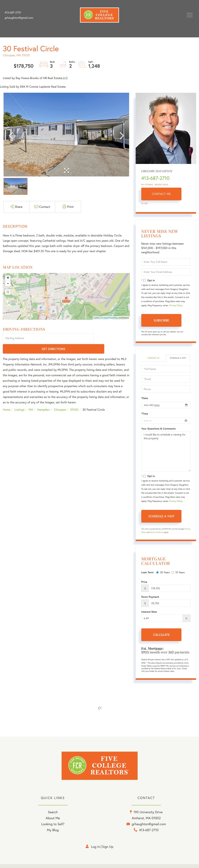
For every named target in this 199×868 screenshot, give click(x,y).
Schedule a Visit (178, 360)
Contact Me (161, 194)
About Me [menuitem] (53, 822)
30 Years (163, 576)
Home (7, 399)
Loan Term (147, 576)
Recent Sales (162, 185)
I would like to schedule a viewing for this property (166, 455)
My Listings (147, 185)
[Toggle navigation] (190, 15)
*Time (145, 417)
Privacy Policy (176, 306)
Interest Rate (149, 615)
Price (144, 585)
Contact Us (153, 358)
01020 (74, 399)
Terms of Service (157, 536)
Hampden (43, 399)
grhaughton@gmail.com (19, 18)
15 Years (178, 576)
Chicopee (60, 399)
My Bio (145, 203)
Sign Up (108, 851)
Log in (95, 851)
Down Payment (150, 600)
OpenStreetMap (111, 318)
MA (31, 399)
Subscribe (161, 320)
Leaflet (97, 318)
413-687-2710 (13, 13)
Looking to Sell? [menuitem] (53, 828)
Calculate (161, 638)
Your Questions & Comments (158, 432)
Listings (20, 399)
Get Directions (112, 338)
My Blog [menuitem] (53, 834)
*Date (145, 402)
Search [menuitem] (53, 816)
